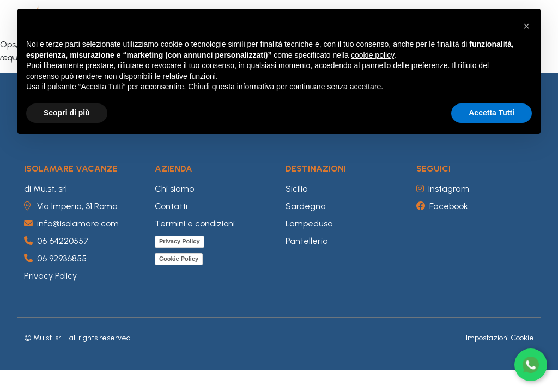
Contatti (171, 206)
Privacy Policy (50, 276)
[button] (526, 26)
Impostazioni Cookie (500, 338)
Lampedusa (309, 223)
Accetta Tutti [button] (492, 113)
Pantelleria (307, 241)
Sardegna (306, 206)
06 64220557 (56, 241)
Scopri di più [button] (67, 113)
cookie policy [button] (372, 55)
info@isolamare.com (71, 223)
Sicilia (297, 189)
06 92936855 (55, 258)
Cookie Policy (179, 259)
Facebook (442, 206)
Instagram (443, 189)
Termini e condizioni (195, 223)
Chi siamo (174, 189)
